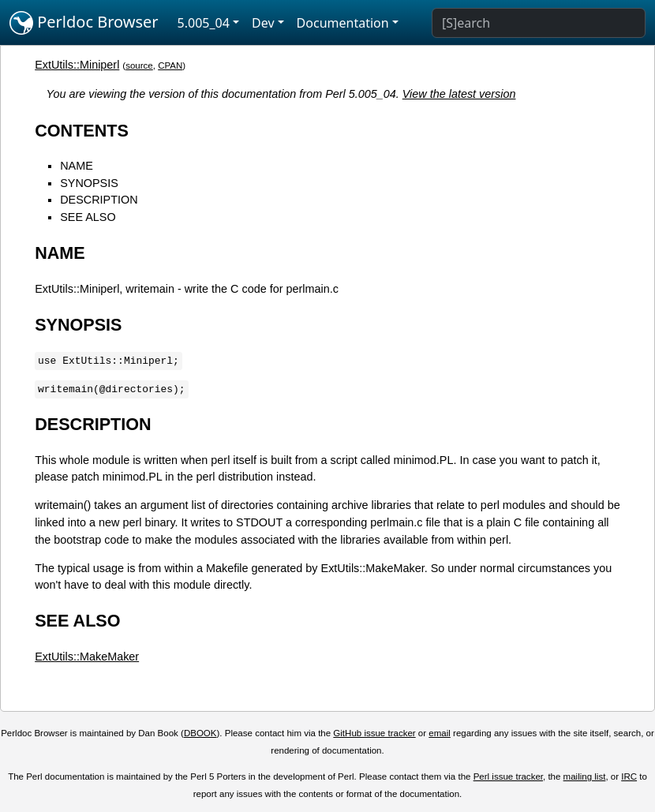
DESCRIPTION (99, 200)
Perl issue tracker (508, 776)
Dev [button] (263, 23)
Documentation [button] (343, 23)
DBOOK (200, 733)
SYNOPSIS (89, 183)
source (139, 65)
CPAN (170, 65)
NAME (77, 166)
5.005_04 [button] (204, 23)
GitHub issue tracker (374, 733)
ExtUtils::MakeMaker (87, 657)
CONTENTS (82, 131)
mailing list (585, 776)
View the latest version (459, 94)
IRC (629, 776)
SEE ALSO (88, 217)
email (440, 733)
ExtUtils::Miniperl (77, 65)
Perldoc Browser (84, 23)
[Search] (539, 23)
